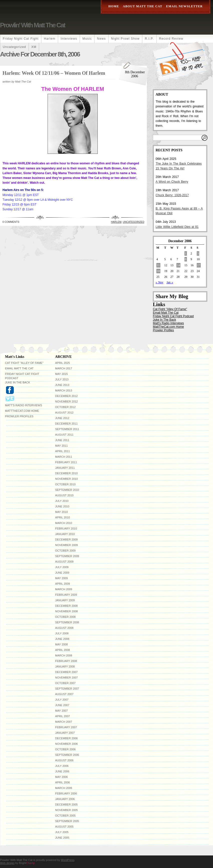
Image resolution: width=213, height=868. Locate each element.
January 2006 (65, 799)
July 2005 (62, 832)
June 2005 (62, 838)
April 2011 (63, 451)
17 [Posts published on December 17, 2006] (199, 265)
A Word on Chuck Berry (172, 182)
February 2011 (66, 462)
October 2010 (65, 484)
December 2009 (66, 540)
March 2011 (64, 457)
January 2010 (65, 534)
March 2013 (64, 390)
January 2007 (65, 733)
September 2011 (67, 429)
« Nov (159, 282)
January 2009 (65, 600)
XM (34, 47)
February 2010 (66, 528)
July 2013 (62, 379)
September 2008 (67, 622)
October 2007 (65, 683)
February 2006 (66, 793)
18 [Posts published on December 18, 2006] (158, 271)
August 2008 (64, 628)
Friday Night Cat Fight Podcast (173, 316)
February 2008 (66, 661)
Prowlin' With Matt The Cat (32, 25)
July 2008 (62, 633)
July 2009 (62, 567)
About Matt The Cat (143, 6)
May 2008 (61, 644)
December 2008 (66, 606)
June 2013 (62, 385)
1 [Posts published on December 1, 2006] (186, 253)
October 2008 (65, 617)
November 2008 (66, 611)
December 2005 (66, 805)
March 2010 (64, 523)
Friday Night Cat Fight (21, 39)
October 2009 (65, 551)
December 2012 (66, 396)
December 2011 (66, 424)
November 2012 (66, 402)
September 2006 (67, 755)
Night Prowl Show (125, 39)
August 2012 (64, 413)
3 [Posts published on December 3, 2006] (198, 253)
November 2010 (66, 479)
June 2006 (62, 771)
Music (87, 39)
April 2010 (63, 517)
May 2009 (61, 578)
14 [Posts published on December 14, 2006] (178, 265)
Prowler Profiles (163, 330)
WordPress (68, 860)
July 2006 (62, 766)
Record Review (171, 39)
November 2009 (66, 545)
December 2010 (66, 473)
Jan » (170, 282)
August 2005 (64, 827)
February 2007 (66, 727)
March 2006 (64, 788)
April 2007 (63, 716)
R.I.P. (149, 39)
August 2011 (64, 435)
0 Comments (11, 222)
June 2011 (62, 440)
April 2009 (63, 584)
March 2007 (64, 722)
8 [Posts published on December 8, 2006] (186, 259)
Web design (7, 863)
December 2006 (66, 738)
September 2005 (67, 821)
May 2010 (61, 512)
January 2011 (65, 468)
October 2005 (65, 816)
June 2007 (62, 705)
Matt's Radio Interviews (168, 323)
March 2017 (64, 368)
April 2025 (63, 363)
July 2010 (62, 501)
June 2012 (62, 418)
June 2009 (62, 573)
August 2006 (64, 760)
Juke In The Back (165, 320)
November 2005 (66, 810)
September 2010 (67, 490)
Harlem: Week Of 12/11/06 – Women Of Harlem (54, 73)
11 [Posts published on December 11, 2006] (158, 265)
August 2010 (64, 495)
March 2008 (64, 655)
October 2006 (65, 749)
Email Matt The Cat (166, 313)
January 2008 (65, 666)
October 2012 (65, 407)
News (101, 39)
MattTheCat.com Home (168, 327)
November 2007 (66, 678)
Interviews (69, 39)
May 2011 (61, 446)
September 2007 (67, 689)
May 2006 (61, 777)
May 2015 (61, 374)
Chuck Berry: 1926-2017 (172, 195)
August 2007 (64, 694)
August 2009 (64, 562)
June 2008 (62, 639)
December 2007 (66, 672)
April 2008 (63, 650)
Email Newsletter (184, 6)
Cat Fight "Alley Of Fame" (170, 309)
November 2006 (66, 744)
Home (114, 6)
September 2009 (67, 556)
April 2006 (63, 782)
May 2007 (61, 711)
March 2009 (64, 589)
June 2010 (62, 506)
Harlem (50, 39)
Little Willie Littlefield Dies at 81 (177, 227)
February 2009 (66, 595)
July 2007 (62, 700)
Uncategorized (14, 47)
